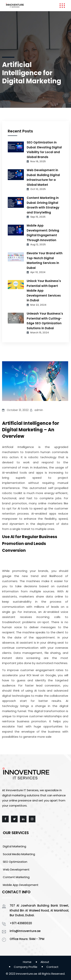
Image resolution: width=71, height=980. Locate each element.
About (45, 962)
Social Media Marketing (19, 854)
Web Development (16, 869)
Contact (52, 967)
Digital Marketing (14, 846)
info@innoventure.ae (25, 931)
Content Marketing (16, 877)
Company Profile (26, 967)
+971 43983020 (21, 923)
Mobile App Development (21, 885)
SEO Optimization (15, 862)
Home (27, 962)
